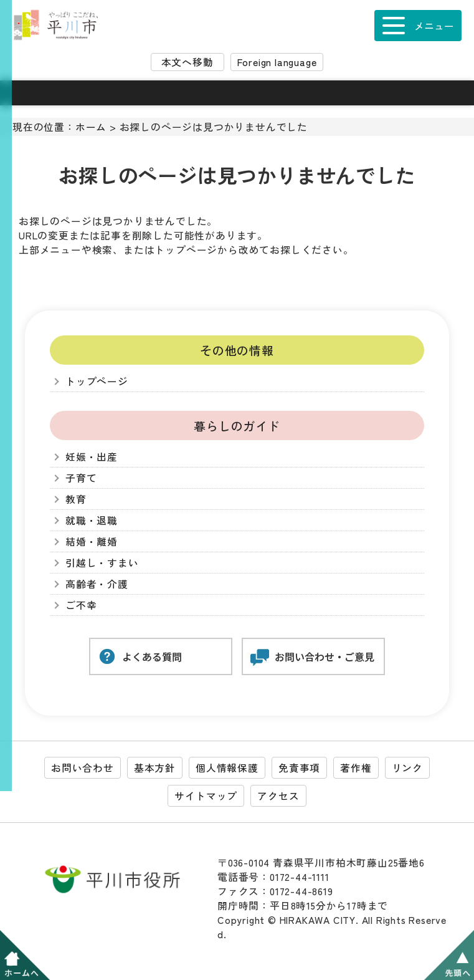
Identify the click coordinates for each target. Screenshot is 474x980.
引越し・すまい (102, 563)
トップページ (97, 381)
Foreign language (277, 62)
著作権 (356, 768)
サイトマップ (206, 796)
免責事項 (299, 768)
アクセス (278, 796)
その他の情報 (237, 350)
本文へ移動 (187, 62)
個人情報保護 (227, 768)
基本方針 (155, 768)
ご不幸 (81, 605)
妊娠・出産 (92, 457)
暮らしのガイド (237, 425)
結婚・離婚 (92, 541)
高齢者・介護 (97, 584)
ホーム (91, 127)
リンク (407, 768)
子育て (81, 478)
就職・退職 (92, 520)
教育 (76, 499)
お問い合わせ (83, 768)
